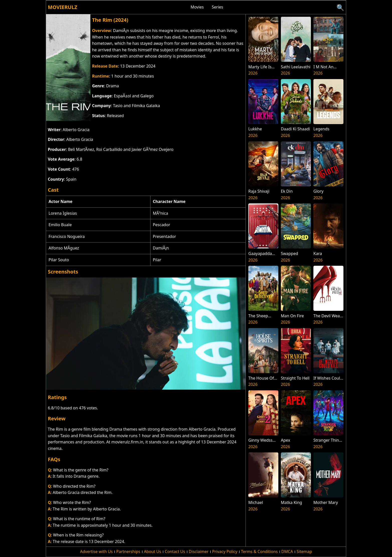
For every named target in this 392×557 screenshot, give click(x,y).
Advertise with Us (96, 551)
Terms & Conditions (259, 551)
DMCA (287, 551)
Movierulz (62, 7)
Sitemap (304, 551)
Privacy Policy (225, 551)
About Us (153, 551)
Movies (197, 7)
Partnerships (128, 551)
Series (217, 7)
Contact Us (175, 551)
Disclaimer (199, 551)
